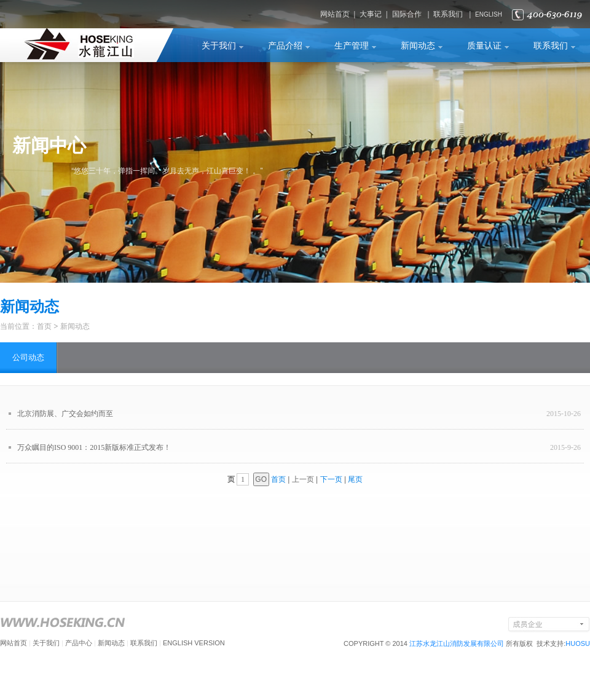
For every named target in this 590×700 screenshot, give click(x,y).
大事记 (371, 14)
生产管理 (352, 46)
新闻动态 (418, 46)
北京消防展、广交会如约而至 (65, 414)
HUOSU (578, 643)
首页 (44, 326)
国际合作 (407, 14)
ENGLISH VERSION (194, 643)
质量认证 (484, 46)
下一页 (331, 479)
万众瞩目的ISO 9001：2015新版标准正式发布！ (94, 447)
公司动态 (28, 357)
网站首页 (335, 14)
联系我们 (448, 14)
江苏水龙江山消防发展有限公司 (457, 643)
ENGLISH (489, 14)
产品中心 (79, 643)
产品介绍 (285, 46)
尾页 (355, 479)
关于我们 (219, 46)
